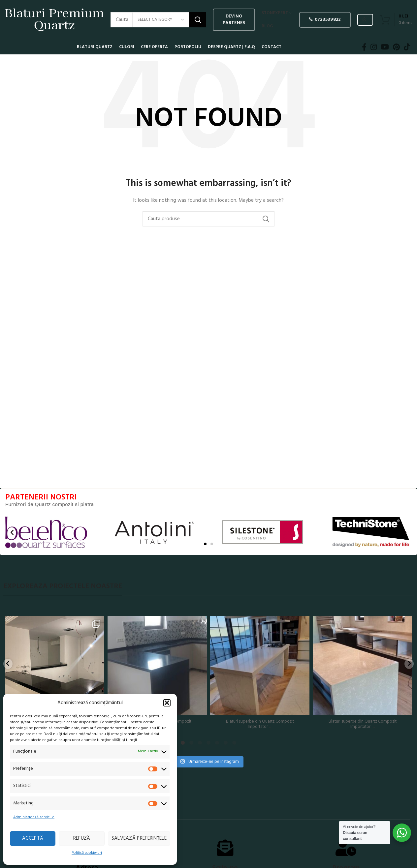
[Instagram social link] (374, 47)
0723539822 (325, 20)
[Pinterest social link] (396, 47)
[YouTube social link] (385, 47)
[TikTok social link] (407, 47)
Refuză (82, 838)
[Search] (208, 219)
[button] (167, 703)
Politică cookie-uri (87, 853)
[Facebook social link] (364, 47)
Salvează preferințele (139, 838)
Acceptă (33, 838)
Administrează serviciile (34, 817)
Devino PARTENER (234, 20)
